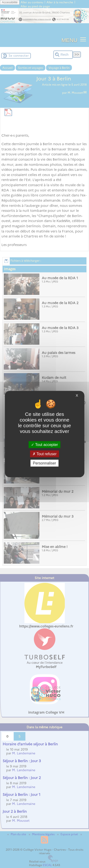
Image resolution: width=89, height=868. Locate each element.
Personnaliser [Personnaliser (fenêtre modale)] (45, 463)
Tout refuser (45, 454)
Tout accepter (44, 444)
